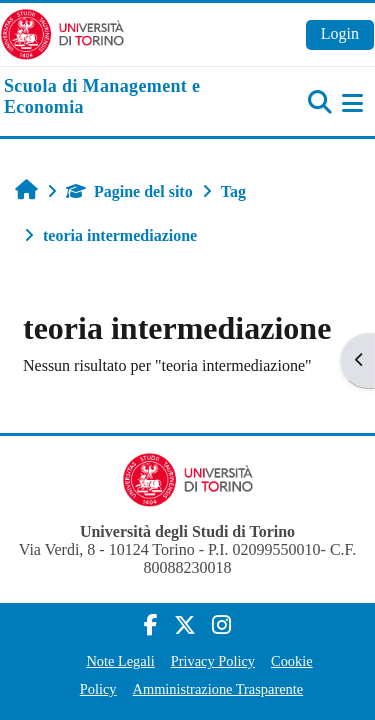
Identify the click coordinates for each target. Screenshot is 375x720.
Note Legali (120, 661)
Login (340, 33)
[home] (125, 97)
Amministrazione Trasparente (218, 689)
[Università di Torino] (62, 32)
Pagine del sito (129, 191)
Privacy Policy (213, 661)
